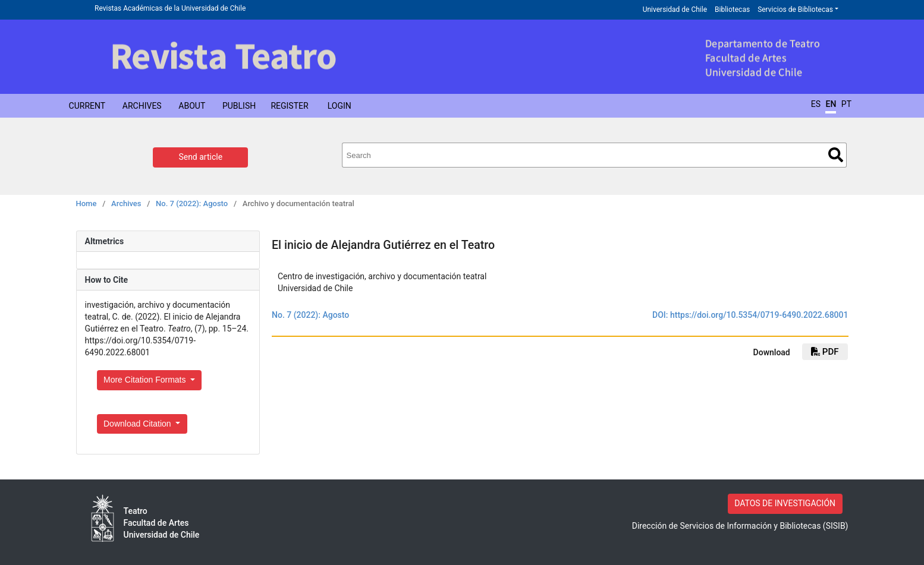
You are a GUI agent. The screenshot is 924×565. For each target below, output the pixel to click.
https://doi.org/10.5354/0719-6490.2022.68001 (759, 315)
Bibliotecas (732, 10)
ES (816, 104)
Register (289, 106)
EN (831, 104)
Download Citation (139, 424)
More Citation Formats (146, 380)
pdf (825, 352)
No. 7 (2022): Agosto (192, 203)
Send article (200, 157)
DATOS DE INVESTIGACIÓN (785, 503)
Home (87, 203)
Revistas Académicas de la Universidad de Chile (170, 8)
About (192, 106)
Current (87, 106)
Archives (142, 106)
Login (340, 106)
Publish (239, 106)
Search (836, 155)
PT (846, 104)
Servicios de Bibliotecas (795, 10)
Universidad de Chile (675, 10)
